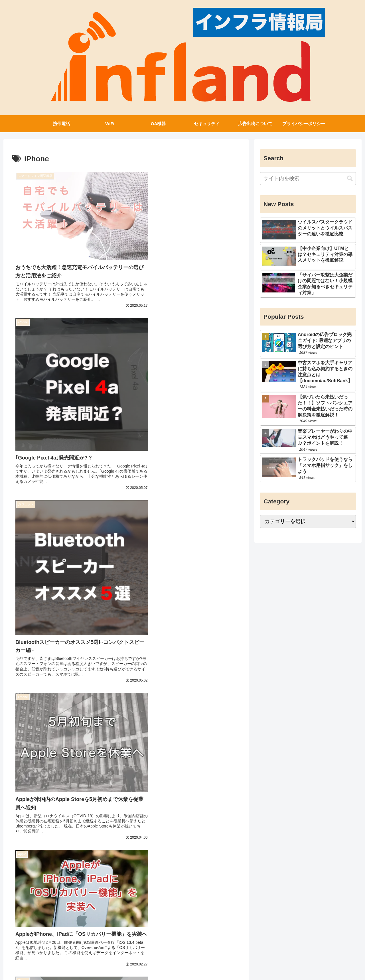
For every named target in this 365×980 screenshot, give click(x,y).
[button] (350, 179)
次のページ (126, 903)
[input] (308, 179)
